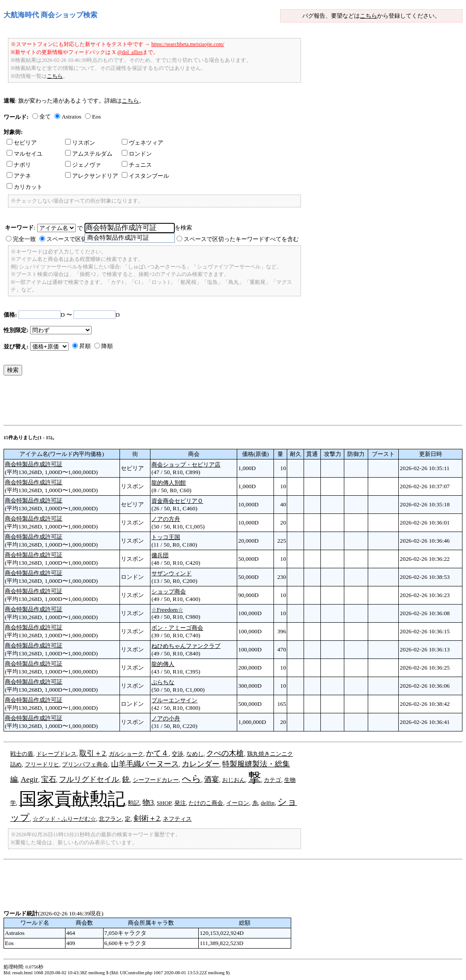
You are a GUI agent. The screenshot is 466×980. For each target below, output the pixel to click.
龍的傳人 (163, 664)
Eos (96, 117)
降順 (107, 346)
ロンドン (137, 154)
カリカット (25, 187)
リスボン (80, 143)
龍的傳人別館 (169, 483)
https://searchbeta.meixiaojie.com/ (188, 44)
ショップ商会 (169, 591)
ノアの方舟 (166, 519)
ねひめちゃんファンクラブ (186, 646)
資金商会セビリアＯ (177, 501)
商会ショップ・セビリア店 (186, 465)
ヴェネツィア (142, 143)
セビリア (22, 143)
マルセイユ (25, 154)
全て (45, 117)
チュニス (137, 165)
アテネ (19, 176)
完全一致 (24, 239)
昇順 (85, 346)
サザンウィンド (171, 573)
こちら (368, 16)
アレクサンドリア (92, 176)
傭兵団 (160, 555)
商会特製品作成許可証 (34, 464)
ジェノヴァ (83, 165)
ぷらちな (163, 682)
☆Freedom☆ (167, 610)
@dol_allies (130, 52)
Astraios (71, 117)
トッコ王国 (166, 537)
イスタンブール (145, 176)
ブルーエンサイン (174, 700)
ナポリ (19, 165)
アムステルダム (89, 154)
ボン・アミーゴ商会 (177, 628)
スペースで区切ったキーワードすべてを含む (241, 239)
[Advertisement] (165, 402)
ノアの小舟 (166, 718)
